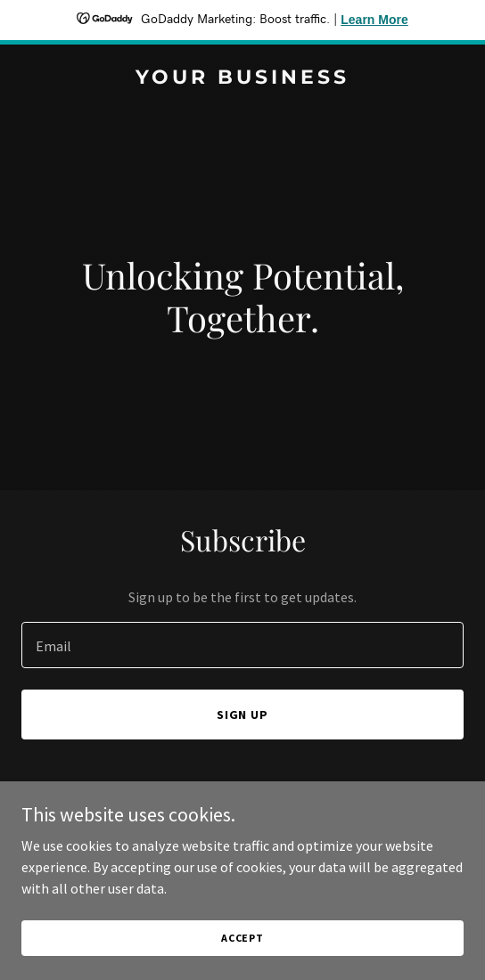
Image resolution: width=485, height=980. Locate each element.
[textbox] (242, 645)
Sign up (243, 715)
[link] (242, 78)
